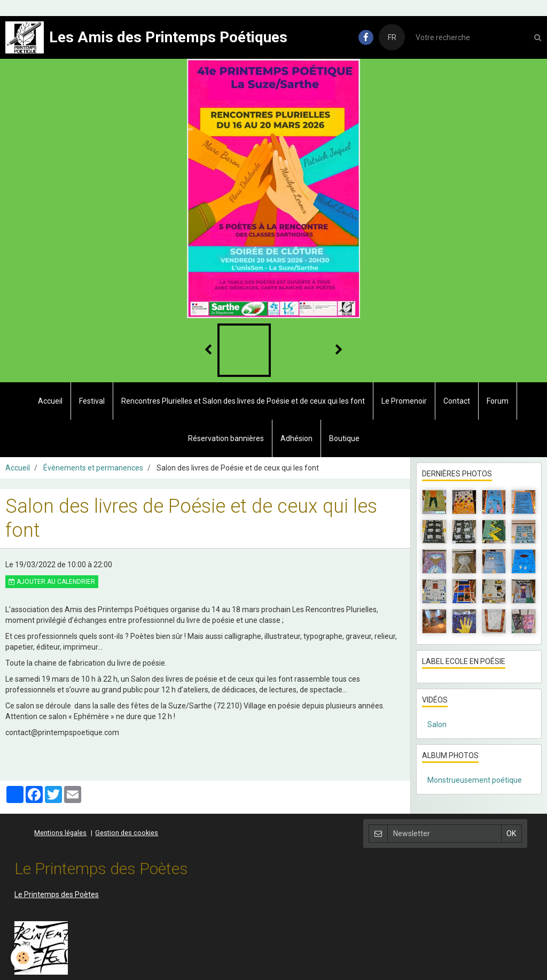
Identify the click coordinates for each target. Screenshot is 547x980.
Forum (498, 401)
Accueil (50, 401)
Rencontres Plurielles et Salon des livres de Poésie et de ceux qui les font (243, 401)
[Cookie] (23, 958)
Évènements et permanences (93, 468)
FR (392, 37)
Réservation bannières (226, 438)
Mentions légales (60, 833)
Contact (457, 401)
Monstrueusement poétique (475, 780)
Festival (92, 401)
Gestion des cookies (127, 833)
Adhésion (296, 438)
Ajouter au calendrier (52, 582)
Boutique (344, 438)
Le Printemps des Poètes (57, 894)
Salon (437, 724)
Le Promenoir (404, 401)
